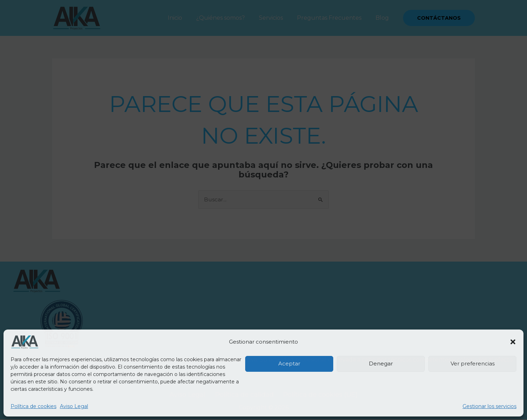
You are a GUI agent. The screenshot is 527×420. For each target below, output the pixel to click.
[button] (513, 342)
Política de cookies (33, 406)
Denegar (381, 363)
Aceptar (289, 363)
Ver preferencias (473, 363)
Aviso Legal (74, 406)
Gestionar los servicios (489, 406)
